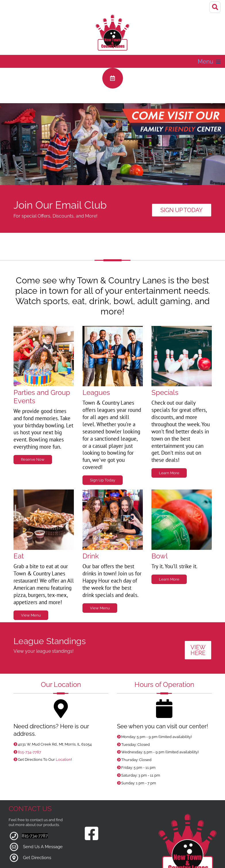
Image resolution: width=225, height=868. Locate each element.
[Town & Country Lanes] (113, 29)
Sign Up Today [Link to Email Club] (181, 191)
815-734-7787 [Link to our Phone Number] (29, 732)
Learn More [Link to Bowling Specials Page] (169, 560)
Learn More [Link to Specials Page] (169, 453)
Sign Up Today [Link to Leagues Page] (103, 461)
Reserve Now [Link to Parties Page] (33, 440)
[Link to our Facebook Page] (92, 814)
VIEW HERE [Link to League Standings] (198, 631)
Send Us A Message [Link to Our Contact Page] (43, 827)
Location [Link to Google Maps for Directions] (63, 740)
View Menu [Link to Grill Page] (31, 596)
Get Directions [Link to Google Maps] (37, 838)
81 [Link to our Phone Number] (24, 816)
